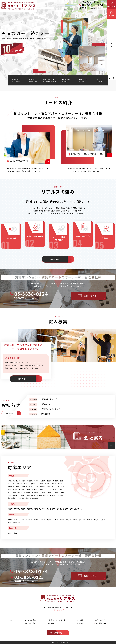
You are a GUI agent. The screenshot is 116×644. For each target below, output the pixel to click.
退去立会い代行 (30, 623)
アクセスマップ (58, 610)
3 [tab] (111, 44)
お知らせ (80, 623)
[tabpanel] (58, 40)
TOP (11, 620)
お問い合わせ (100, 620)
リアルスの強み (30, 620)
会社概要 (80, 620)
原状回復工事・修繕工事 (56, 620)
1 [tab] (111, 50)
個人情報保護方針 (102, 623)
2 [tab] (111, 47)
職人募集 (51, 623)
